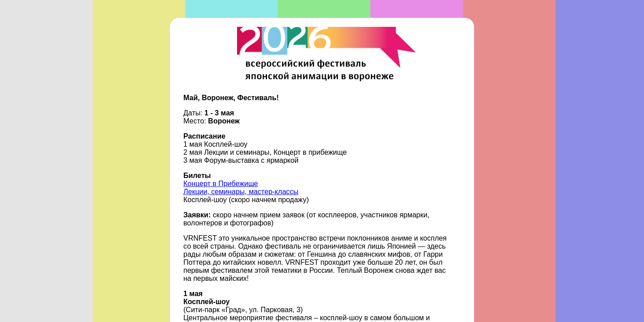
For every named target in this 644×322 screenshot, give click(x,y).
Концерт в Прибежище (221, 184)
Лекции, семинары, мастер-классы (241, 192)
